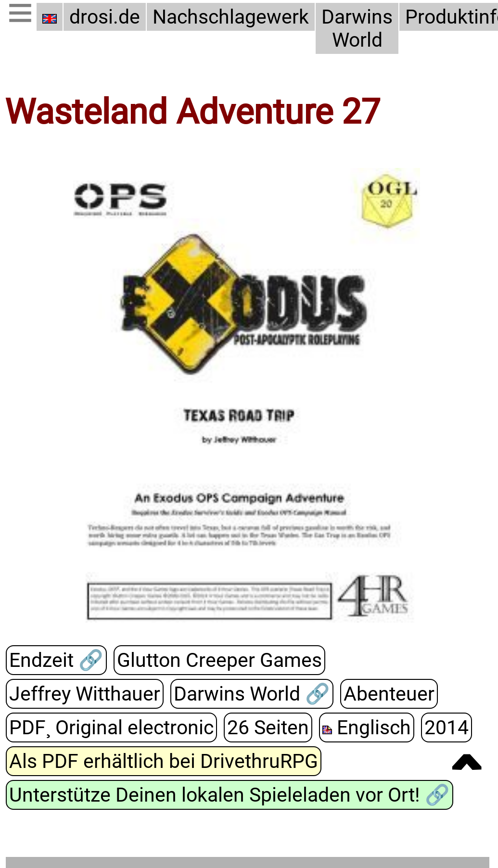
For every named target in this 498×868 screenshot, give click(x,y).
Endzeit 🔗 (56, 661)
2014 (447, 728)
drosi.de (105, 17)
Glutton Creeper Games (219, 661)
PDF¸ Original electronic (111, 728)
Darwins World (357, 28)
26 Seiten (268, 728)
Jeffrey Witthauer (85, 694)
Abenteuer (389, 694)
